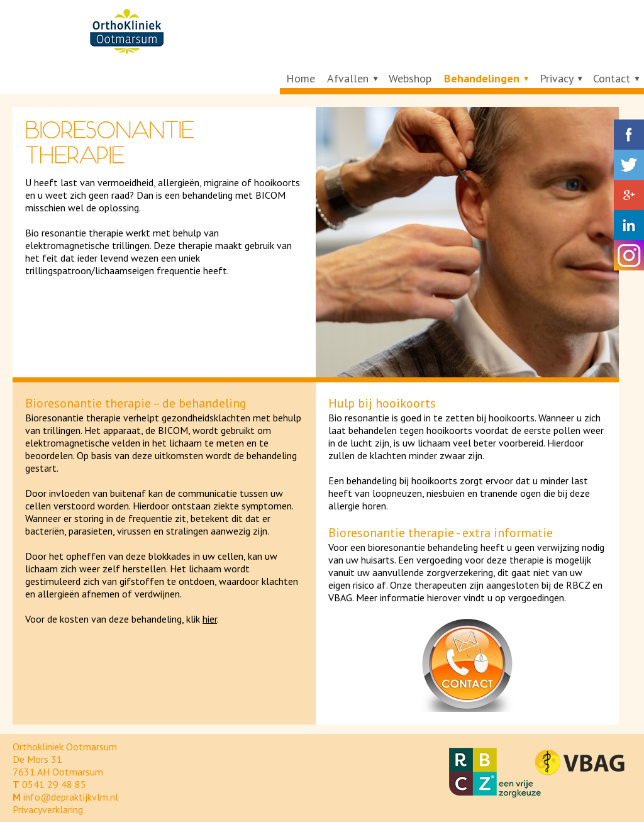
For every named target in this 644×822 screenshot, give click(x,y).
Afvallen (348, 78)
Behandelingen (482, 78)
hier (210, 619)
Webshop (410, 78)
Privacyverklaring (48, 809)
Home (301, 78)
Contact (612, 78)
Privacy (557, 78)
